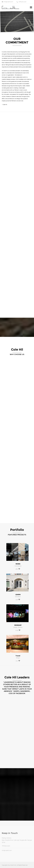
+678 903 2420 (22, 2)
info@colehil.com (8, 2)
